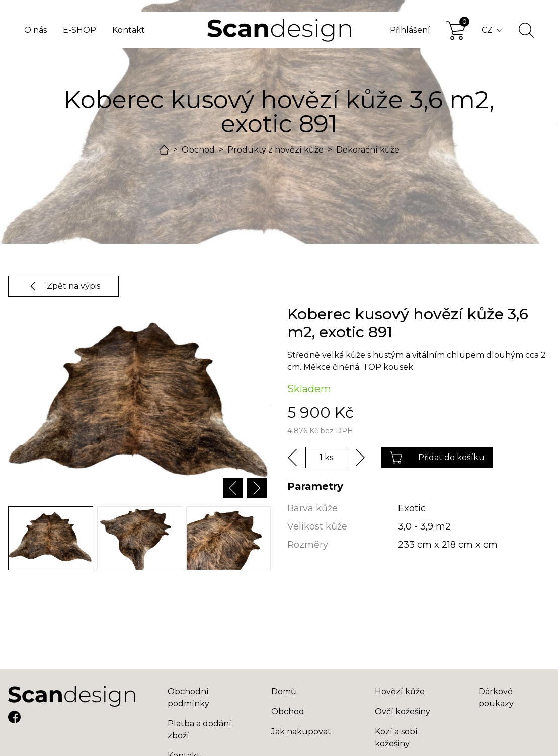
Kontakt (129, 30)
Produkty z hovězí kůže (275, 150)
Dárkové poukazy (496, 697)
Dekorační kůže (368, 150)
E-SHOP (79, 30)
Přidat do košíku (437, 458)
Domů (284, 691)
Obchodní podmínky (188, 697)
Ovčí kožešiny (403, 711)
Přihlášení (410, 30)
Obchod (198, 150)
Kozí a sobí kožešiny (396, 738)
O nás (35, 30)
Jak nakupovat (301, 732)
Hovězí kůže (400, 691)
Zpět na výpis (63, 286)
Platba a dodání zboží (200, 730)
